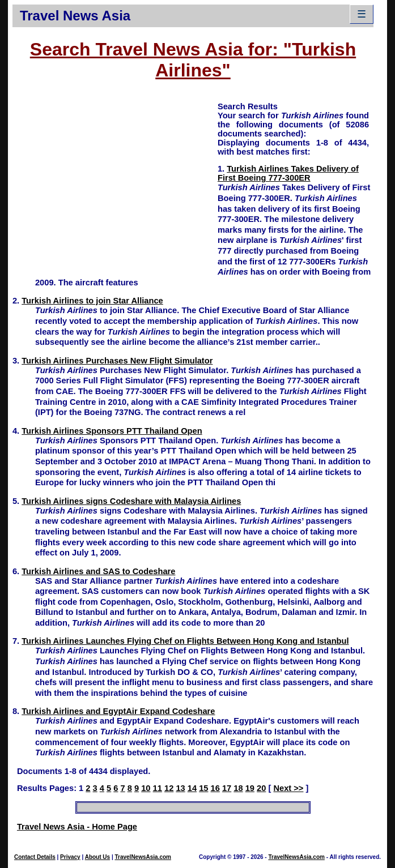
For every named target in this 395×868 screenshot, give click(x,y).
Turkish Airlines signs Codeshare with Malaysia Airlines (131, 501)
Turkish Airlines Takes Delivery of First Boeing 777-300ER (288, 173)
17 (227, 788)
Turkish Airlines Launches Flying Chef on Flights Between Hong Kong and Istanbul (185, 641)
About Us (97, 857)
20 (261, 788)
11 (158, 788)
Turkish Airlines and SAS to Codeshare (98, 571)
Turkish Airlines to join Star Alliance (92, 301)
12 (169, 788)
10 (146, 788)
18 (238, 788)
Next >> (288, 788)
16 (215, 788)
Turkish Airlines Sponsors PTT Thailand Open (112, 431)
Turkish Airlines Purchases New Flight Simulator (117, 361)
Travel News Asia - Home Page (77, 827)
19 (250, 788)
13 (180, 788)
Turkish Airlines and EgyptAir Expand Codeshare (118, 711)
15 (203, 788)
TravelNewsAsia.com (143, 857)
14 (192, 788)
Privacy (70, 857)
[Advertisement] (115, 180)
